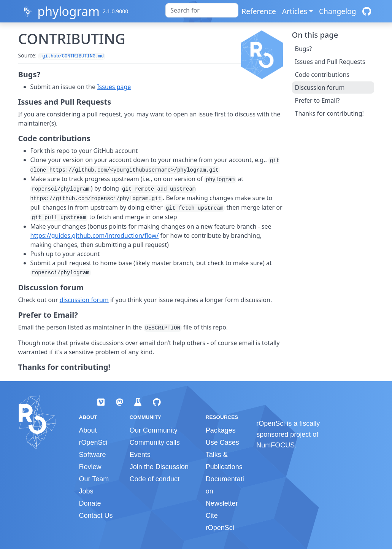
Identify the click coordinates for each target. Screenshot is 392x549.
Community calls (155, 442)
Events (140, 455)
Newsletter (222, 503)
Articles (295, 11)
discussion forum (84, 300)
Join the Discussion (159, 467)
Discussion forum (320, 88)
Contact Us (96, 516)
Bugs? (304, 49)
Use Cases (222, 442)
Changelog (338, 11)
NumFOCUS (275, 445)
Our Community (154, 430)
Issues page (114, 87)
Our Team (94, 479)
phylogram (68, 11)
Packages (221, 430)
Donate (90, 503)
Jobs (86, 491)
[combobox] (202, 10)
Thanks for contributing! (329, 113)
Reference (259, 11)
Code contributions (322, 75)
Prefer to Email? (317, 100)
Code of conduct (155, 479)
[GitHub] (367, 11)
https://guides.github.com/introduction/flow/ (95, 236)
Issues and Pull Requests (330, 62)
